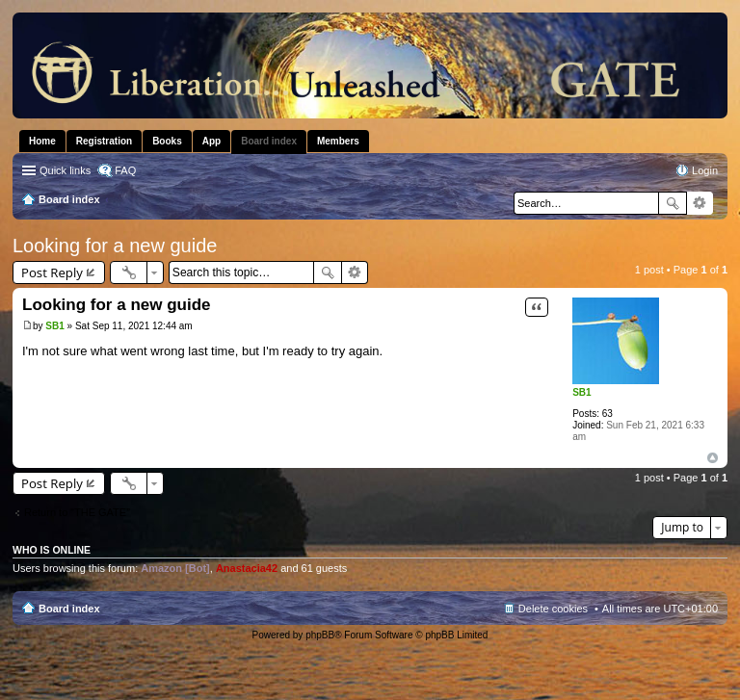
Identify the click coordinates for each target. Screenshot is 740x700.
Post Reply (52, 272)
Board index (69, 609)
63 (608, 414)
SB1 (581, 392)
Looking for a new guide (115, 246)
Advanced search (700, 203)
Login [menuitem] (705, 170)
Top (713, 458)
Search (673, 203)
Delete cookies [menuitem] (553, 609)
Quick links (65, 170)
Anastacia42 (247, 568)
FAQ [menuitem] (125, 170)
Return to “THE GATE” (77, 512)
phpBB (320, 635)
